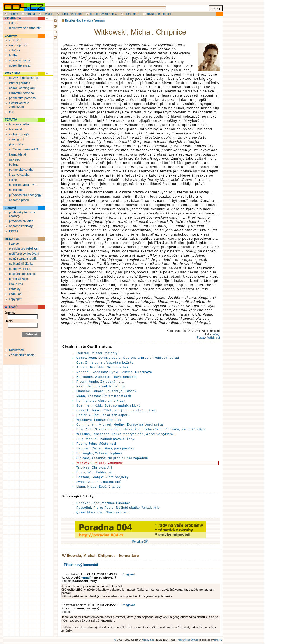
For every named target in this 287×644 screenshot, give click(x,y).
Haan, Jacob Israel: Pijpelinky (101, 386)
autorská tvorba (20, 60)
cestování (16, 40)
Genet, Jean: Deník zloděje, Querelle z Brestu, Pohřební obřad (128, 358)
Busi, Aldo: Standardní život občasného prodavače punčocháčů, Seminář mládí (141, 429)
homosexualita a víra (23, 185)
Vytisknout (214, 338)
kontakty (15, 289)
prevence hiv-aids (21, 221)
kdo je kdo (16, 284)
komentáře (132, 14)
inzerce (14, 243)
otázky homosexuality (24, 78)
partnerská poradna (22, 98)
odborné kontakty (21, 226)
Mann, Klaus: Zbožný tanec (98, 487)
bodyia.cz (149, 640)
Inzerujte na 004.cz (188, 640)
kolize (13, 180)
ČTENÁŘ (11, 307)
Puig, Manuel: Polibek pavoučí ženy (105, 439)
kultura (14, 23)
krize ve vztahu (19, 175)
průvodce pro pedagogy (25, 195)
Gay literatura (85, 21)
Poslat (201, 338)
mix (11, 112)
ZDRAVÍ (10, 208)
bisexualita (16, 129)
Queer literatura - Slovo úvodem (102, 512)
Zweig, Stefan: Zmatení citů (99, 482)
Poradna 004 (140, 540)
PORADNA (13, 73)
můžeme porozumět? (23, 149)
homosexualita (19, 124)
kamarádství (17, 154)
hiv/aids (48, 14)
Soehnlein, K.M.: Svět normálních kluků (108, 405)
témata (30, 14)
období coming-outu (23, 88)
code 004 (15, 294)
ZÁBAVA (11, 36)
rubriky (13, 14)
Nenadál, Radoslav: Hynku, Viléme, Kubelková (114, 372)
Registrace (16, 350)
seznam (100, 21)
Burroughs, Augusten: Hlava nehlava (106, 377)
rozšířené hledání (159, 14)
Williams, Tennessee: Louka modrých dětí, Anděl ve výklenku (126, 434)
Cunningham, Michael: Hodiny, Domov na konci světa (120, 424)
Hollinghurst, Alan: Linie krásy (101, 401)
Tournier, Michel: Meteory (97, 353)
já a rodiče (16, 144)
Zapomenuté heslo (22, 355)
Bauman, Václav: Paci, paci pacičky (105, 448)
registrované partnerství (25, 28)
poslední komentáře (23, 274)
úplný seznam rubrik (23, 259)
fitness (13, 231)
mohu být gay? (19, 134)
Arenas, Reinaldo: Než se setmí (102, 367)
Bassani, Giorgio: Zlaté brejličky (102, 477)
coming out (17, 139)
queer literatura (19, 65)
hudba (13, 55)
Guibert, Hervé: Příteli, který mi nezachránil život (116, 410)
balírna (14, 165)
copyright (15, 299)
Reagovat (128, 574)
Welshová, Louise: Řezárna (99, 420)
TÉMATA (11, 120)
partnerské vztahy (21, 170)
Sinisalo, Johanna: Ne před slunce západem (112, 458)
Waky (216, 334)
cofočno (14, 50)
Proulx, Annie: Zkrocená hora (100, 382)
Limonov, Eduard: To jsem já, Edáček (107, 391)
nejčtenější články (21, 264)
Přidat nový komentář (81, 565)
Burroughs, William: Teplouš (99, 453)
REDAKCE (12, 239)
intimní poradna (20, 83)
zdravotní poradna (21, 93)
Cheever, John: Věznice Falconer (103, 503)
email (86, 577)
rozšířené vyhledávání (24, 254)
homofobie (16, 190)
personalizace (18, 279)
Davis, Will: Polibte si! (94, 472)
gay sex (14, 159)
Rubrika (70, 21)
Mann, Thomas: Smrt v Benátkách (104, 396)
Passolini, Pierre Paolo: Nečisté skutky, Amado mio (118, 508)
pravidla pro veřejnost (24, 248)
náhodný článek (72, 14)
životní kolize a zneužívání (19, 105)
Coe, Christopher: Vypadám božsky (105, 362)
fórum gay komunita (104, 14)
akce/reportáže (19, 45)
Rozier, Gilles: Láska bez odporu (103, 415)
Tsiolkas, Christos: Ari (94, 467)
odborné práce (19, 200)
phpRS (218, 640)
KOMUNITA (13, 18)
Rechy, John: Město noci (96, 444)
